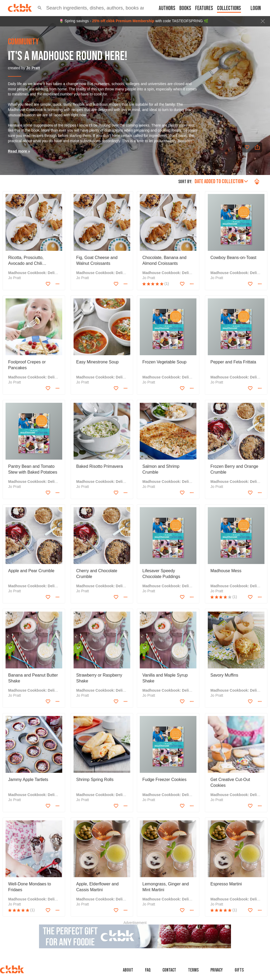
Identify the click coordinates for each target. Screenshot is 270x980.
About (128, 970)
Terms (193, 970)
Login (256, 8)
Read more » (19, 151)
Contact (169, 970)
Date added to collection (221, 181)
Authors (167, 8)
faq (148, 970)
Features (204, 8)
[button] (40, 8)
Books (185, 8)
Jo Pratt (33, 68)
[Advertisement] (135, 936)
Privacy (217, 970)
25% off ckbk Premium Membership (123, 21)
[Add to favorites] (247, 147)
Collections (229, 8)
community (23, 42)
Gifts (239, 970)
